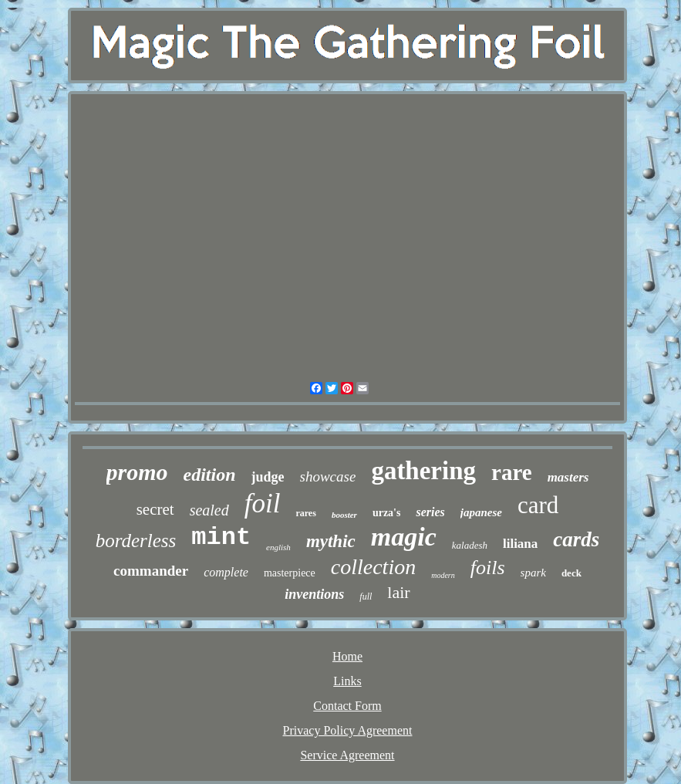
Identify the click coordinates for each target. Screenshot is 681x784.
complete (226, 572)
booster (344, 515)
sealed (209, 510)
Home (347, 656)
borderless (136, 541)
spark (533, 573)
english (278, 547)
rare (512, 472)
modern (443, 575)
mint (221, 537)
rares (305, 513)
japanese (481, 512)
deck (571, 573)
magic (404, 537)
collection (373, 567)
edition (210, 475)
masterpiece (290, 573)
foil (263, 504)
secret (155, 509)
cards (576, 539)
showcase (328, 476)
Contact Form (347, 706)
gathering (423, 471)
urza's (387, 513)
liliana (520, 544)
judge (268, 477)
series (430, 512)
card (538, 505)
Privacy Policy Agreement (348, 730)
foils (488, 568)
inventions (314, 594)
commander (151, 571)
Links (347, 681)
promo (137, 472)
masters (568, 477)
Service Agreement (347, 755)
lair (398, 592)
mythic (331, 541)
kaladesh (470, 545)
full (366, 596)
